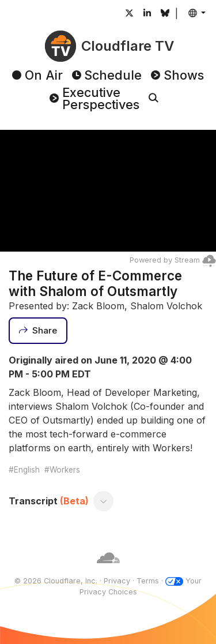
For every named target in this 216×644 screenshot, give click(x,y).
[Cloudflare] (108, 570)
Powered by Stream (173, 260)
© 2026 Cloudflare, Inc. (56, 581)
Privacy (117, 581)
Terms (148, 581)
